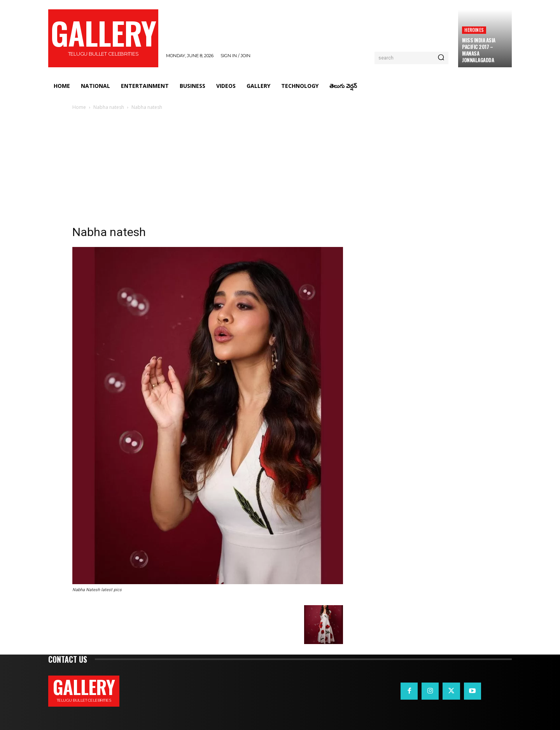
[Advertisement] (280, 170)
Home (79, 107)
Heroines (474, 30)
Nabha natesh (109, 107)
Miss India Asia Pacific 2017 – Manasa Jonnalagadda (479, 50)
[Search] (441, 58)
